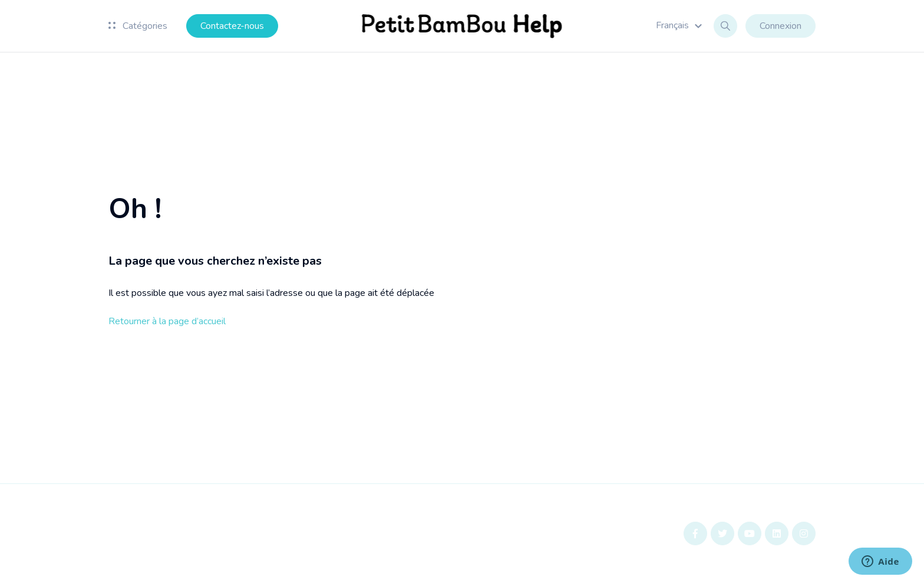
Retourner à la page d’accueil (167, 321)
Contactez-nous (232, 26)
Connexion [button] (781, 26)
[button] (681, 25)
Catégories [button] (138, 26)
